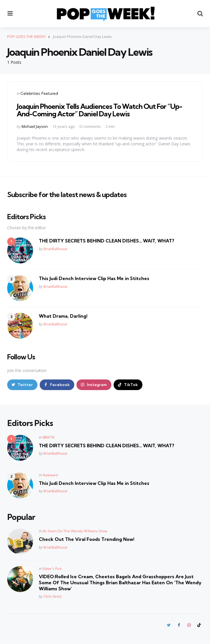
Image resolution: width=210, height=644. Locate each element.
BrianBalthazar (56, 249)
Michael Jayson (35, 126)
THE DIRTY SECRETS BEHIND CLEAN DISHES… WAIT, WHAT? (107, 241)
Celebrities (30, 93)
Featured (50, 93)
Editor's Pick (52, 569)
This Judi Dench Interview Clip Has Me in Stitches (94, 278)
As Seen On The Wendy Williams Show (75, 531)
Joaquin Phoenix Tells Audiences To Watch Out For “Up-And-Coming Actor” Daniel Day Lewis (99, 110)
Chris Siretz (52, 597)
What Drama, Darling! (63, 316)
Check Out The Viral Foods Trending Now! (87, 539)
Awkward (50, 475)
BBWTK (49, 437)
